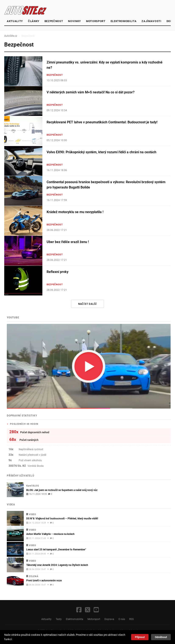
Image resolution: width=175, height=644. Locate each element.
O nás (122, 619)
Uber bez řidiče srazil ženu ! (68, 242)
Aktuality (15, 21)
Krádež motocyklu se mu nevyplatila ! (75, 212)
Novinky (74, 21)
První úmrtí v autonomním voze (44, 580)
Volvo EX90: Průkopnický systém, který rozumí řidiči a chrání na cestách (101, 152)
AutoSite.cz (11, 36)
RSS (131, 619)
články (34, 21)
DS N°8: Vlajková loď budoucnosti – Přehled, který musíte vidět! (62, 518)
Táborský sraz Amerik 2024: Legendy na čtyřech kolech (57, 565)
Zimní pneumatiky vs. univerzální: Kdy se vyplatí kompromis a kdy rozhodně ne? (105, 65)
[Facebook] (79, 610)
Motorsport (96, 21)
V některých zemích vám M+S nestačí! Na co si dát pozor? (91, 92)
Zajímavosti (151, 21)
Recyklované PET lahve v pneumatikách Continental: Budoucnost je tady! (102, 122)
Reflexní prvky (58, 272)
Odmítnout (161, 637)
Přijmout (140, 637)
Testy (59, 619)
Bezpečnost (54, 21)
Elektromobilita (124, 21)
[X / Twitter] (88, 610)
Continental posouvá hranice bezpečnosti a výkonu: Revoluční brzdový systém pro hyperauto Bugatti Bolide (106, 185)
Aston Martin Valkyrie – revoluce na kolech (50, 534)
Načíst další (87, 304)
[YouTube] (96, 610)
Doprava (109, 619)
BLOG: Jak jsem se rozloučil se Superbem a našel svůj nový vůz (62, 490)
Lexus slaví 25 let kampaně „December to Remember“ (56, 549)
